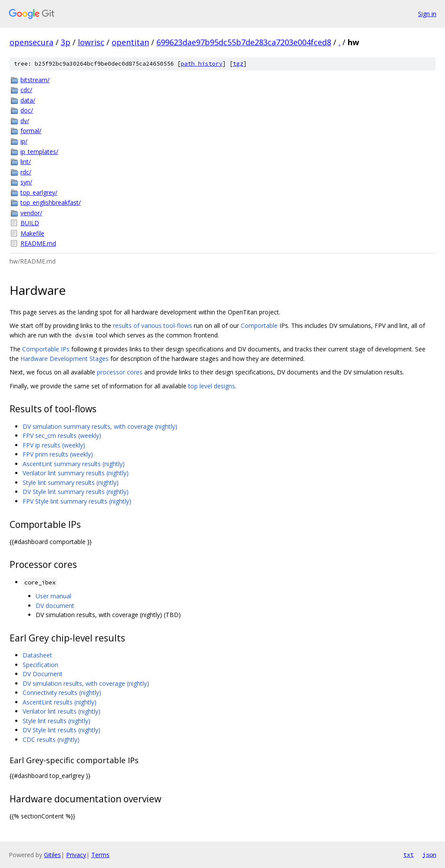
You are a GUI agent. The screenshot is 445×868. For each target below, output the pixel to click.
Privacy (76, 855)
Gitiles (52, 855)
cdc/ (26, 90)
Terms (100, 855)
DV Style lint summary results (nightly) (76, 492)
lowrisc (91, 42)
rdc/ (26, 172)
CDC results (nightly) (51, 739)
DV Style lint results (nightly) (61, 730)
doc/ (27, 110)
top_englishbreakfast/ (51, 202)
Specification (40, 665)
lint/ (26, 162)
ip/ (24, 141)
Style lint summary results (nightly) (71, 482)
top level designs (212, 386)
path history (202, 64)
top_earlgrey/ (39, 192)
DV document (55, 606)
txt (408, 855)
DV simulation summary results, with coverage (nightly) (100, 426)
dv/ (25, 121)
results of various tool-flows (153, 325)
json (429, 855)
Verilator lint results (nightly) (61, 711)
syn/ (26, 182)
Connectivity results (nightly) (62, 693)
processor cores (120, 372)
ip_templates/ (39, 152)
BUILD (30, 223)
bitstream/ (35, 80)
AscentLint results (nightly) (60, 702)
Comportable (259, 325)
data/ (28, 100)
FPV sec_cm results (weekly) (62, 436)
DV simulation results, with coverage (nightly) (86, 683)
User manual (53, 596)
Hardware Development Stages (65, 359)
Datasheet (37, 655)
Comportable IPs (46, 349)
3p (66, 42)
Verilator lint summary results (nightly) (76, 473)
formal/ (31, 131)
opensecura (32, 42)
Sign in (427, 14)
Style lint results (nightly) (56, 721)
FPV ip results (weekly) (54, 445)
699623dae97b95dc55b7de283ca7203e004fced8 (244, 42)
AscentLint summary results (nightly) (74, 464)
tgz (238, 64)
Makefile (32, 233)
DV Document (43, 674)
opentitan (130, 42)
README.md (38, 243)
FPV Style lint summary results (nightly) (77, 501)
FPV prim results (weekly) (58, 454)
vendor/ (31, 213)
